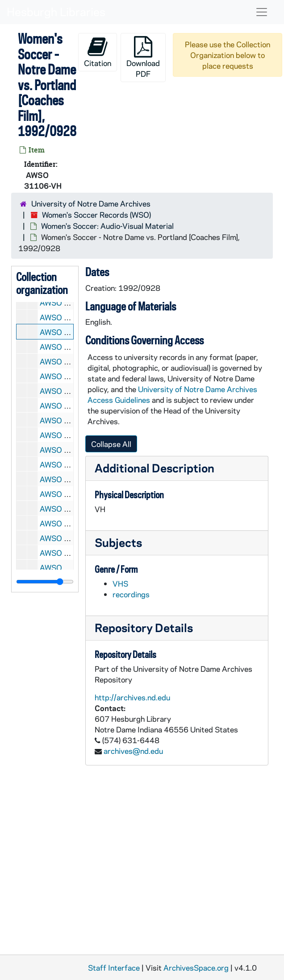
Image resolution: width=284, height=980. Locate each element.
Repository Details (144, 627)
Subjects (118, 542)
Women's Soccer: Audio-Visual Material (107, 226)
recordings (131, 594)
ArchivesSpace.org (196, 968)
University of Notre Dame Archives (91, 203)
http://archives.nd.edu (132, 697)
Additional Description (155, 468)
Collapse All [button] (111, 444)
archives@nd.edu (133, 751)
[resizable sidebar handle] (45, 582)
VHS (120, 583)
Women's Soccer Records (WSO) (96, 215)
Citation (98, 52)
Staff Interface (114, 968)
